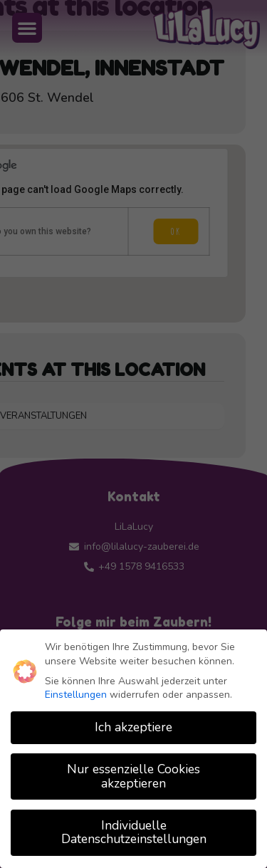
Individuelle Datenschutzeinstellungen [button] (134, 832)
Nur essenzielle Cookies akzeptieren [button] (133, 776)
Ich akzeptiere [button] (133, 727)
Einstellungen (76, 695)
